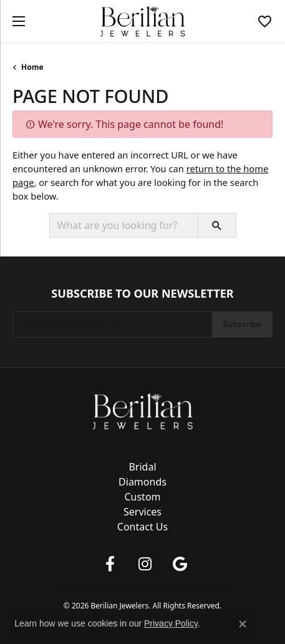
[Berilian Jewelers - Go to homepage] (143, 410)
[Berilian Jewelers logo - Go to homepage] (142, 22)
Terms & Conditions (128, 585)
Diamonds (142, 482)
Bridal (142, 467)
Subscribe (242, 324)
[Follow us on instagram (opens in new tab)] (145, 564)
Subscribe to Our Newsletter (142, 294)
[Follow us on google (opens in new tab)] (180, 564)
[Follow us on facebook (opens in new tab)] (110, 564)
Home (32, 67)
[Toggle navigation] (16, 21)
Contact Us (142, 527)
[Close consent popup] (243, 624)
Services (142, 512)
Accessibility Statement (194, 585)
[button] (265, 21)
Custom (142, 497)
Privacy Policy (76, 585)
